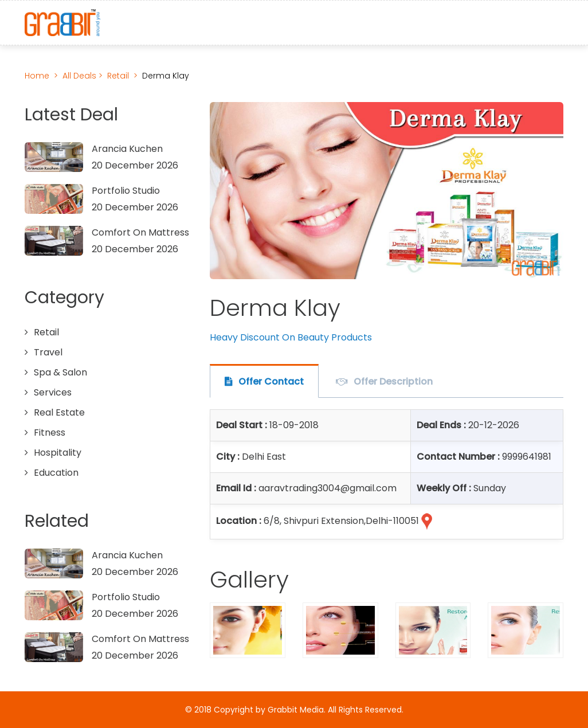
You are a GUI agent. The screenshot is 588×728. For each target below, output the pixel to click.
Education (56, 473)
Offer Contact (271, 381)
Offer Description (393, 381)
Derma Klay (166, 76)
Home (37, 76)
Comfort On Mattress (140, 232)
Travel (48, 352)
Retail (118, 76)
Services (53, 392)
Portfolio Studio (126, 191)
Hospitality (58, 453)
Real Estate (59, 412)
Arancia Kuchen (127, 149)
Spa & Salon (60, 372)
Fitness (50, 433)
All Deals (81, 76)
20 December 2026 (135, 165)
